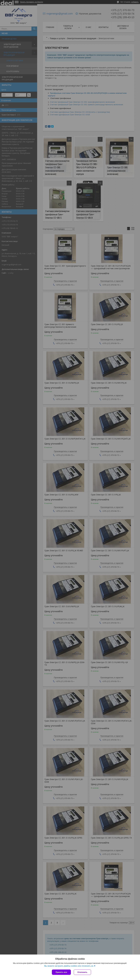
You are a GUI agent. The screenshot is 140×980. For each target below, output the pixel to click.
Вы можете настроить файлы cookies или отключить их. (69, 966)
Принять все (61, 972)
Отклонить (82, 972)
